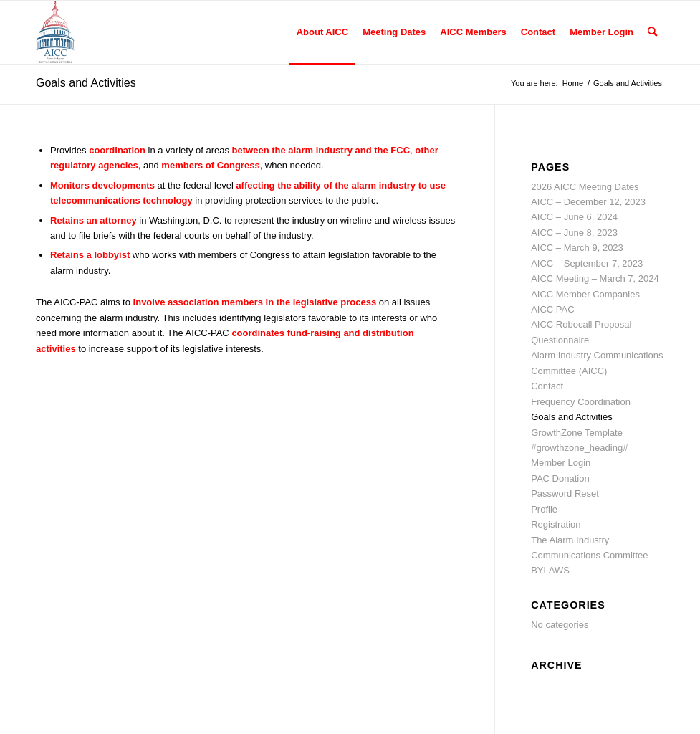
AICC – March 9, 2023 (577, 248)
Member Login (561, 463)
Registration (556, 524)
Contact (547, 386)
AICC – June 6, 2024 (574, 217)
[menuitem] (322, 32)
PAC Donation (560, 478)
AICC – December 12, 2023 (588, 202)
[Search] (652, 32)
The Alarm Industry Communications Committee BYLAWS (589, 556)
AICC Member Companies (585, 294)
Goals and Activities (86, 83)
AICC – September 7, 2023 (587, 263)
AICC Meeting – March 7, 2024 (595, 278)
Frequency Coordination (581, 402)
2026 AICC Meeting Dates (585, 187)
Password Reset (565, 494)
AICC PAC (552, 309)
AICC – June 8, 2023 (574, 233)
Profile (544, 509)
